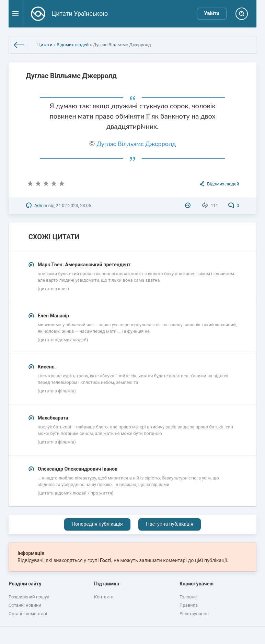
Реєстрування (194, 614)
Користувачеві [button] (197, 584)
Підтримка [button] (107, 584)
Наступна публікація (170, 524)
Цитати (45, 45)
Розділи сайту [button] (25, 584)
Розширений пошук (29, 597)
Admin (41, 205)
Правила (189, 605)
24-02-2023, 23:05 (73, 205)
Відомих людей (73, 45)
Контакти (104, 597)
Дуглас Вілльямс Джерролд (136, 144)
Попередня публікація (97, 524)
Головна (188, 597)
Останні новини (25, 605)
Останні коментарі (28, 614)
